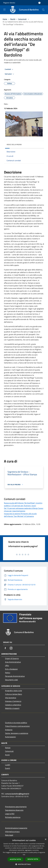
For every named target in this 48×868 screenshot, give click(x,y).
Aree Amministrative (13, 662)
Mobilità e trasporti (12, 708)
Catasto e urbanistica (13, 705)
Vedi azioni (10, 74)
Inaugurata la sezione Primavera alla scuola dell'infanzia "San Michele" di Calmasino (20, 515)
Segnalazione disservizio (14, 810)
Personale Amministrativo (15, 676)
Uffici (7, 666)
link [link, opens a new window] (24, 855)
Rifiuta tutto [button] (33, 859)
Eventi (8, 768)
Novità (13, 19)
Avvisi (7, 755)
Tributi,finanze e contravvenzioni (17, 726)
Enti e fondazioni (11, 669)
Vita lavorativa (11, 698)
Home (5, 19)
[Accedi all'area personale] (39, 3)
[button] (24, 864)
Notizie (8, 748)
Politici (8, 673)
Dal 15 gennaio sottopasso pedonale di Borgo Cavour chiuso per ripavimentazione (24, 510)
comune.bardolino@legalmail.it (17, 794)
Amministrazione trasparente (16, 828)
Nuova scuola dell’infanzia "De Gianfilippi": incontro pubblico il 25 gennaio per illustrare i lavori (23, 504)
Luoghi (8, 765)
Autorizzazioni (10, 737)
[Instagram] (11, 648)
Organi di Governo (12, 658)
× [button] (46, 839)
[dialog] (24, 853)
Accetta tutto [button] (15, 859)
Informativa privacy (12, 832)
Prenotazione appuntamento (16, 807)
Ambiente (9, 730)
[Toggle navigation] (4, 10)
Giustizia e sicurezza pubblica (16, 723)
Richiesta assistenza (13, 817)
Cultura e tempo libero (13, 694)
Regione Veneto (9, 3)
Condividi (9, 69)
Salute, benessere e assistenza (17, 733)
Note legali (9, 835)
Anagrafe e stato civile (13, 691)
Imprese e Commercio (13, 701)
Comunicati (22, 19)
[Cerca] (43, 10)
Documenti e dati (12, 680)
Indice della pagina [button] (14, 144)
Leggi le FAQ (10, 814)
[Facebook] (5, 648)
